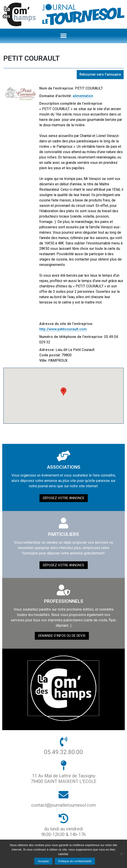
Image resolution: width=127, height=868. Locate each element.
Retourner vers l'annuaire (100, 74)
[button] (64, 36)
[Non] (121, 854)
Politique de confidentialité (75, 861)
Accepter (43, 861)
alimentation (83, 96)
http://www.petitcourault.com (63, 329)
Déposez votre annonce (64, 498)
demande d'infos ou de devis (62, 636)
